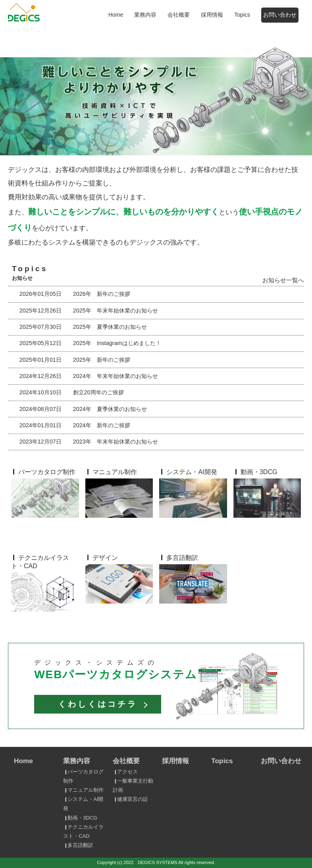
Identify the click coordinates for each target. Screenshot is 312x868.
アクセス (125, 772)
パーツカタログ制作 (83, 776)
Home (116, 15)
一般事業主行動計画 (133, 785)
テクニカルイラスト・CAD (83, 831)
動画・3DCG (80, 818)
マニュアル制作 (83, 790)
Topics (242, 15)
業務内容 (145, 15)
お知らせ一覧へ (283, 280)
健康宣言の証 (130, 799)
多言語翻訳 (78, 845)
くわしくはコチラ (98, 704)
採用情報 (212, 15)
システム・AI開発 (83, 804)
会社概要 (179, 15)
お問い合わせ (280, 15)
